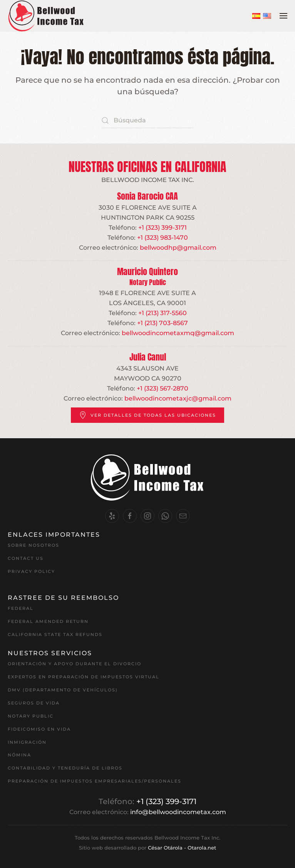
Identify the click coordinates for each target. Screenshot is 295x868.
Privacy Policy (31, 571)
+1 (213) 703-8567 (163, 323)
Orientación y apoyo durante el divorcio (75, 664)
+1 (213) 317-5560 (163, 313)
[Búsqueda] (147, 120)
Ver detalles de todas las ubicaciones (147, 415)
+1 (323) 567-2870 (163, 388)
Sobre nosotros (34, 545)
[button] (283, 16)
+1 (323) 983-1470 (163, 238)
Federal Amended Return (48, 621)
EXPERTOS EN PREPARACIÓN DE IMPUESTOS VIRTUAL (84, 677)
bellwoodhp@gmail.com (178, 248)
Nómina (19, 755)
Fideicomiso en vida (39, 729)
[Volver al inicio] (46, 16)
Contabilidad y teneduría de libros (65, 768)
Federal (21, 608)
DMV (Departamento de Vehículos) (63, 690)
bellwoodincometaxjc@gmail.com (178, 398)
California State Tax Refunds (55, 634)
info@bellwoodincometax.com (178, 812)
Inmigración (27, 742)
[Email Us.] (183, 516)
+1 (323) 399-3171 (163, 228)
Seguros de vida (34, 703)
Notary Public (31, 716)
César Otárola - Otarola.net (182, 848)
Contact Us (26, 558)
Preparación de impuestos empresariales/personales (95, 781)
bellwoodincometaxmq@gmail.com (178, 333)
